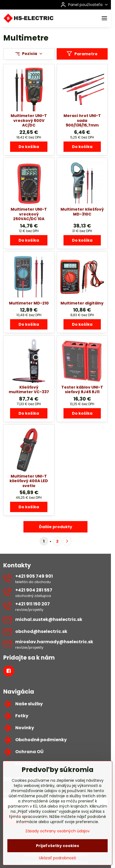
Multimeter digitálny (82, 303)
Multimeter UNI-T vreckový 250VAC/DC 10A (29, 214)
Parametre (82, 54)
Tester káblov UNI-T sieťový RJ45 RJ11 (82, 390)
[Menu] (104, 18)
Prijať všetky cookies (57, 858)
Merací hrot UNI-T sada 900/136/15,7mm (82, 120)
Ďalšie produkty (56, 527)
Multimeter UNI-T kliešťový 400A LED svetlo (29, 481)
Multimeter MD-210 (29, 303)
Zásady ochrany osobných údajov (57, 843)
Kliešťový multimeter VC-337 (29, 390)
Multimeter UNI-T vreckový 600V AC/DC (29, 120)
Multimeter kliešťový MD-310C (82, 212)
